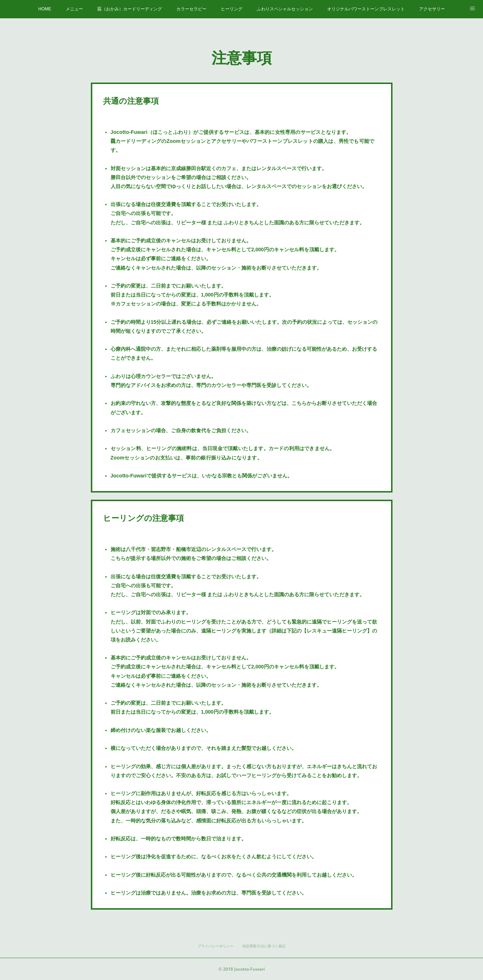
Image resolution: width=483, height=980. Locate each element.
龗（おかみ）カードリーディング (130, 9)
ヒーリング (232, 9)
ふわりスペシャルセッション (285, 9)
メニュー (74, 9)
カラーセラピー (191, 9)
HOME (45, 9)
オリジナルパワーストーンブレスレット (366, 9)
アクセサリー (432, 9)
